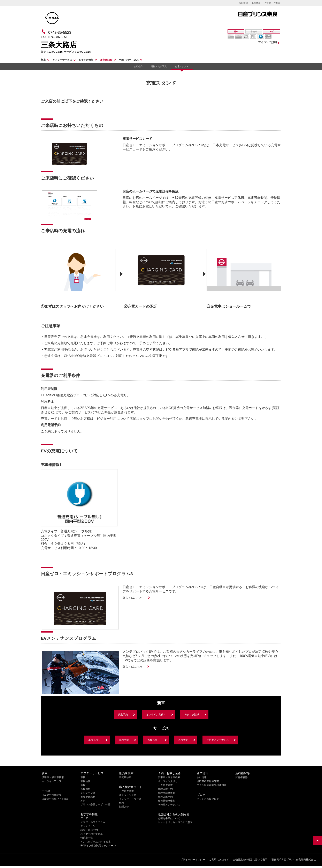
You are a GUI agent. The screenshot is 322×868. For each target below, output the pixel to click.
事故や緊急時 (88, 797)
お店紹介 (138, 66)
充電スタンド (182, 66)
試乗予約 (123, 715)
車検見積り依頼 (167, 793)
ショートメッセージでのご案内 (175, 822)
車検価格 (85, 781)
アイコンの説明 (267, 42)
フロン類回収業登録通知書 (212, 785)
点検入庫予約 (165, 797)
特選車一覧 (87, 838)
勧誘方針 (124, 807)
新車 (43, 60)
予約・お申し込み (129, 60)
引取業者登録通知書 (208, 781)
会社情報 (256, 3)
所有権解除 (241, 777)
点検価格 (85, 789)
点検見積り (154, 740)
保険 (122, 803)
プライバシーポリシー (193, 860)
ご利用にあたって (219, 860)
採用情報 (243, 3)
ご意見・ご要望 (272, 3)
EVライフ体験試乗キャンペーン (98, 846)
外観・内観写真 (159, 66)
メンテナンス (88, 793)
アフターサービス (62, 60)
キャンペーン (88, 826)
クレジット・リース (130, 799)
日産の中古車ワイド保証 (55, 799)
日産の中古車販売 (52, 795)
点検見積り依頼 (167, 801)
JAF (83, 801)
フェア (84, 818)
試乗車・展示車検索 (53, 777)
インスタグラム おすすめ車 (96, 842)
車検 (83, 777)
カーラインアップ (52, 781)
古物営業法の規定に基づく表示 (250, 860)
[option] (78, 276)
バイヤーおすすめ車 (92, 834)
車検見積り (94, 740)
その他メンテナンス (218, 740)
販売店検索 (125, 777)
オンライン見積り (156, 715)
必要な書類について (169, 818)
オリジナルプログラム (93, 822)
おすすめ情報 (86, 60)
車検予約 (124, 740)
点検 (83, 785)
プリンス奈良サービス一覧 (95, 804)
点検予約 (183, 740)
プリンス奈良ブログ (208, 799)
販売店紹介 (106, 60)
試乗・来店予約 (89, 830)
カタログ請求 (192, 715)
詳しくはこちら (133, 598)
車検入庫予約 (165, 789)
